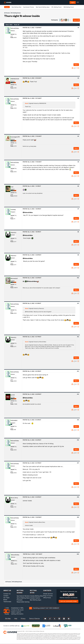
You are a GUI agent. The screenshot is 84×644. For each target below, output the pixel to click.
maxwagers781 (15, 137)
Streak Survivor (48, 594)
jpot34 (13, 395)
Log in (73, 2)
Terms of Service (34, 618)
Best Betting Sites (16, 7)
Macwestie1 (14, 278)
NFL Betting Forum (57, 7)
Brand (5, 600)
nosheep (13, 209)
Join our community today (68, 601)
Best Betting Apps (36, 600)
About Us (7, 590)
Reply (76, 65)
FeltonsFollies (15, 28)
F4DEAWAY (14, 420)
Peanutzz (13, 232)
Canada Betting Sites (36, 596)
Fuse (12, 187)
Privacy (23, 618)
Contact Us (7, 594)
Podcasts (20, 600)
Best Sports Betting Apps (43, 7)
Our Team (6, 598)
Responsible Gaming (23, 602)
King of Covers (48, 596)
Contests (47, 590)
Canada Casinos (35, 598)
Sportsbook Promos (29, 7)
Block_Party (14, 498)
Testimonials (7, 602)
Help (16, 618)
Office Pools (47, 598)
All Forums (7, 13)
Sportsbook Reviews (23, 596)
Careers (6, 596)
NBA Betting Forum (69, 7)
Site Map (8, 618)
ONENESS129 (15, 79)
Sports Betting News (23, 598)
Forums (7, 7)
